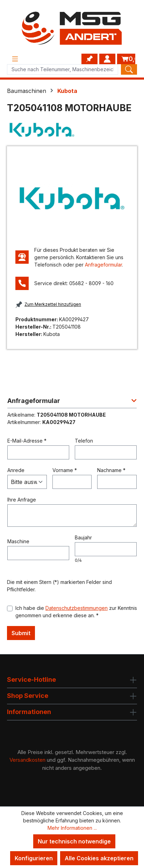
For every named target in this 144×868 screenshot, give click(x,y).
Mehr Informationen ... (72, 828)
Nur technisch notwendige (74, 841)
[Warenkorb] (126, 59)
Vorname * (65, 470)
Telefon (84, 441)
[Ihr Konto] (107, 59)
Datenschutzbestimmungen (77, 608)
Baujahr (83, 537)
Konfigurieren (34, 858)
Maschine (18, 541)
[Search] (129, 69)
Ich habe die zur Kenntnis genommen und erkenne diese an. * (76, 612)
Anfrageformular (103, 265)
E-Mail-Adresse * (27, 441)
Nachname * (111, 470)
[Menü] (15, 59)
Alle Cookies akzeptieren (99, 858)
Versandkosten (27, 760)
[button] (72, 403)
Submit (21, 633)
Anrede (16, 470)
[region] (72, 198)
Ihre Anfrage (22, 500)
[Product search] (63, 69)
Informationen (29, 712)
